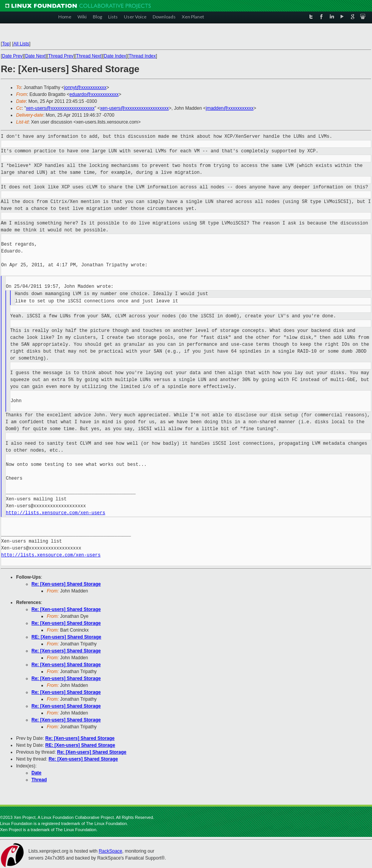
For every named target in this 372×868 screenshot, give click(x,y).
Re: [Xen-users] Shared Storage (66, 584)
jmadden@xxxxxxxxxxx (230, 108)
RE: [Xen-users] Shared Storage (66, 637)
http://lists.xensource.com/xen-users (55, 513)
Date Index (115, 56)
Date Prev (12, 56)
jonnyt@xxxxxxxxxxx (85, 87)
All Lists (21, 44)
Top (6, 44)
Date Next (35, 56)
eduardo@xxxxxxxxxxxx (94, 94)
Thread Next (89, 56)
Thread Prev (61, 56)
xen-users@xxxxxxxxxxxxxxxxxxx (60, 108)
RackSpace (110, 851)
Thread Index (142, 56)
